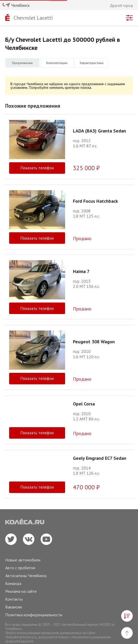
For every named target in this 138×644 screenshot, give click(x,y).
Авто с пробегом (20, 568)
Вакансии (14, 607)
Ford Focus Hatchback (95, 201)
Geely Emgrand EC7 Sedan (100, 458)
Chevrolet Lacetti (33, 18)
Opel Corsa (84, 404)
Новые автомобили (23, 560)
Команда (13, 583)
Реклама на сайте (21, 591)
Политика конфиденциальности (34, 615)
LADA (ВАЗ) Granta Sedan (99, 131)
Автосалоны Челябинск (26, 576)
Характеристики (92, 63)
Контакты (14, 599)
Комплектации (57, 63)
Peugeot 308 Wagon (94, 342)
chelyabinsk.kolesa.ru (21, 637)
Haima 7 (81, 271)
